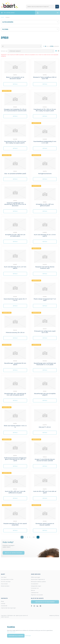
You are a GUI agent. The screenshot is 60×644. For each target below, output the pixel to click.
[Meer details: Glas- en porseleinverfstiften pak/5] (15, 165)
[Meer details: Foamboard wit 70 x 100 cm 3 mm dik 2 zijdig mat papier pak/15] (15, 134)
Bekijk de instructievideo (14, 553)
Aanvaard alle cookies (16, 636)
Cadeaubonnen (35, 593)
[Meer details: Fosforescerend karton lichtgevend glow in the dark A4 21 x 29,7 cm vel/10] (15, 451)
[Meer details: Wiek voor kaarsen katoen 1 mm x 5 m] (15, 418)
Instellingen (28, 636)
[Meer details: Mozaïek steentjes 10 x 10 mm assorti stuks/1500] (15, 516)
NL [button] (58, 13)
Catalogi (3, 604)
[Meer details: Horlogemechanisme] (45, 165)
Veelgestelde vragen (36, 586)
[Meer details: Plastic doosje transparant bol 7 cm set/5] (45, 291)
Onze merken (4, 584)
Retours (33, 590)
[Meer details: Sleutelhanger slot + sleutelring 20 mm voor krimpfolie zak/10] (15, 387)
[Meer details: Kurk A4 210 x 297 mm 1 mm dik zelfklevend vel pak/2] (15, 484)
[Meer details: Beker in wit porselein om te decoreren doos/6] (15, 71)
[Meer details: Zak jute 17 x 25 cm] (45, 418)
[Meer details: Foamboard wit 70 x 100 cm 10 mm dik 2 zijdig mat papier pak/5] (45, 102)
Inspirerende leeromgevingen (8, 608)
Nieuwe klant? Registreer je (38, 579)
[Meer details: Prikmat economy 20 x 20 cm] (15, 324)
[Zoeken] (41, 7)
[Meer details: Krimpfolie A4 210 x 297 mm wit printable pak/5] (15, 228)
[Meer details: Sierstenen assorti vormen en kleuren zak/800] (45, 516)
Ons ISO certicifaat (6, 582)
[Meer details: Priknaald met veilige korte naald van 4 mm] (45, 324)
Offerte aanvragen (36, 577)
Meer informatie (11, 632)
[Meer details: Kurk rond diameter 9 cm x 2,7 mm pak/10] (15, 259)
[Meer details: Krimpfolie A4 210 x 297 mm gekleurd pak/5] (45, 197)
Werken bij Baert (5, 586)
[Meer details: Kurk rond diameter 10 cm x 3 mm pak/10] (45, 228)
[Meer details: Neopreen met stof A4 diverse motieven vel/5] (45, 259)
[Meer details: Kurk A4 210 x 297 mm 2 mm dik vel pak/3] (45, 484)
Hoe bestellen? (35, 584)
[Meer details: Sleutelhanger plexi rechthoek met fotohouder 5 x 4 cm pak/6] (45, 356)
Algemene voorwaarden (37, 595)
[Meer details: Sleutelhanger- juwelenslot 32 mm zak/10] (15, 356)
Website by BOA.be (54, 616)
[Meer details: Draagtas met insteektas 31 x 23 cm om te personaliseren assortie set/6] (15, 102)
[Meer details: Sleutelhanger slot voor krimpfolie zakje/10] (45, 387)
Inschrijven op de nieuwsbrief (45, 602)
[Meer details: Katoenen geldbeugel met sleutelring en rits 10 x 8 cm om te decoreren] (15, 197)
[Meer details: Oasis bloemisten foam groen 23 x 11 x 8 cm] (15, 291)
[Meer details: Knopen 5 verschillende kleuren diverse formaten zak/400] (45, 451)
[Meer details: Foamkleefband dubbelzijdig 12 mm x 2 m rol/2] (45, 134)
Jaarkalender (4, 606)
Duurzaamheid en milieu (7, 579)
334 (34, 537)
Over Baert (4, 577)
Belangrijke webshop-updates (38, 582)
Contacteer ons (35, 588)
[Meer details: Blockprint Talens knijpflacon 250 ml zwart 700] (45, 71)
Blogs (2, 601)
